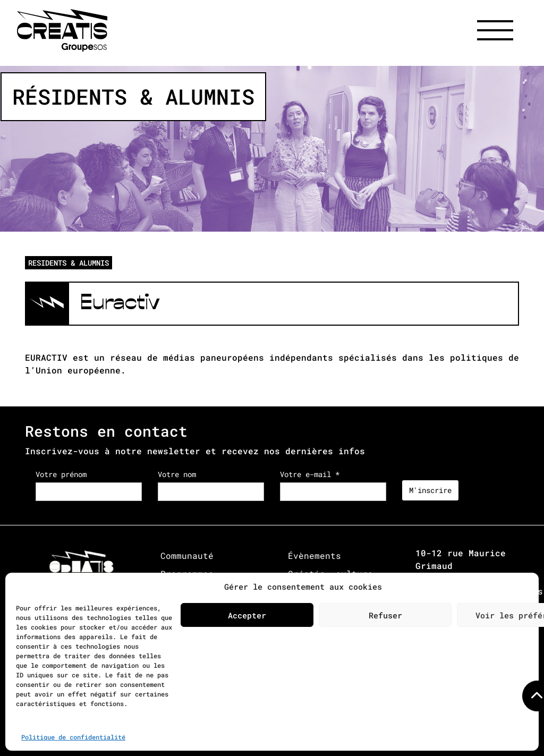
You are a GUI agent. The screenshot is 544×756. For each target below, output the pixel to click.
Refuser (385, 615)
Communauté (187, 555)
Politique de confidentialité (73, 737)
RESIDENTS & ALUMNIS (69, 263)
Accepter (247, 615)
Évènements (314, 555)
